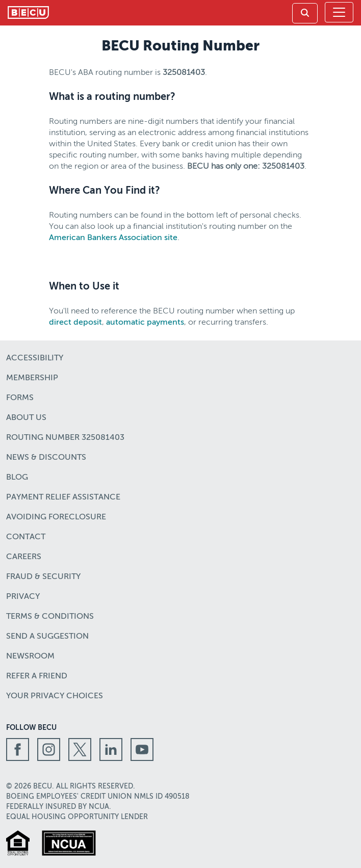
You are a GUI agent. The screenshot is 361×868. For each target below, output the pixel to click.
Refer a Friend (37, 676)
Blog (17, 478)
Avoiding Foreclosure (56, 517)
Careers (24, 557)
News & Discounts (46, 458)
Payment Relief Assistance (63, 497)
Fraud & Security (43, 577)
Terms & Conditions (50, 617)
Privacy (23, 597)
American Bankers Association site (113, 238)
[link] (305, 13)
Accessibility (35, 358)
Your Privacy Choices (55, 696)
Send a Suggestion (47, 637)
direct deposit (75, 323)
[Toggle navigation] (339, 12)
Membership (32, 378)
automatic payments (145, 323)
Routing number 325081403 (65, 438)
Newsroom (30, 656)
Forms (20, 398)
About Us (26, 418)
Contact (26, 537)
